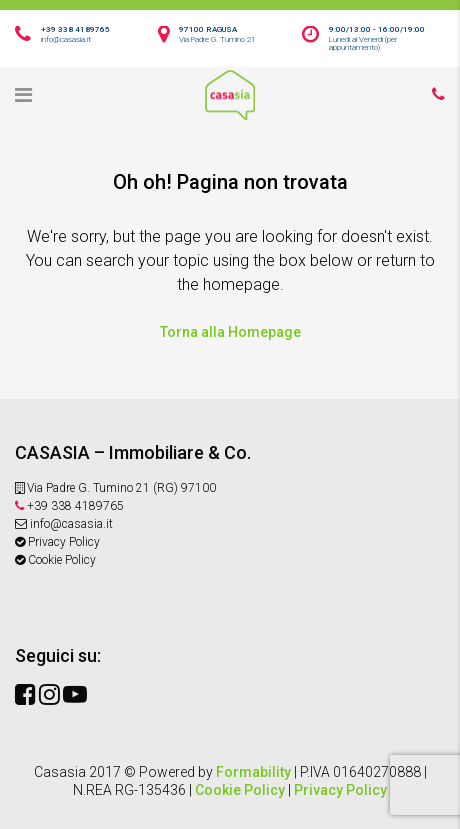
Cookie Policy (55, 560)
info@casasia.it (64, 524)
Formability (253, 772)
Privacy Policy (57, 542)
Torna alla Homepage (230, 332)
